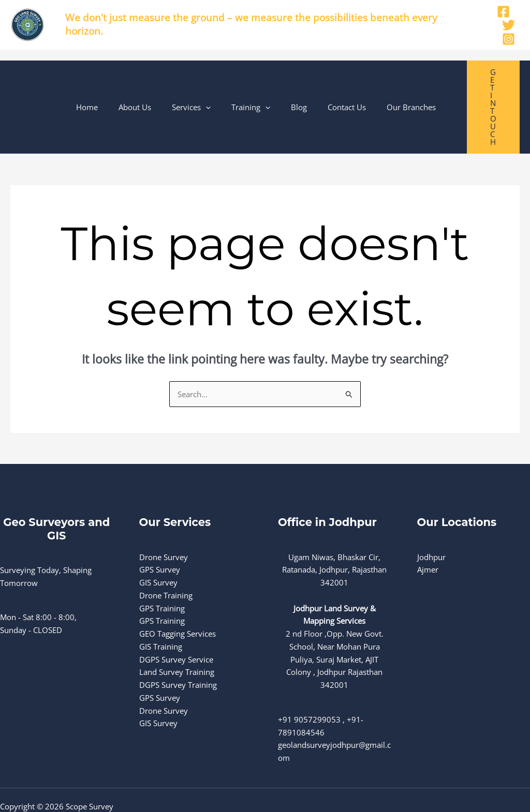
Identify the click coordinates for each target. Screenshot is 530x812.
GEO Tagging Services (178, 595)
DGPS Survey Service (176, 621)
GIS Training (161, 608)
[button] (220, 88)
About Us (154, 88)
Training (260, 88)
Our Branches (405, 88)
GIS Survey (158, 544)
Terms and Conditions (39, 793)
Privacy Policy (25, 780)
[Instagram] (509, 39)
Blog (303, 88)
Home (112, 88)
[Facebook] (503, 12)
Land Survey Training (177, 634)
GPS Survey (160, 531)
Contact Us (346, 88)
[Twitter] (509, 25)
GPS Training (162, 569)
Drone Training (166, 557)
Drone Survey (164, 518)
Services (206, 88)
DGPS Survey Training (178, 646)
